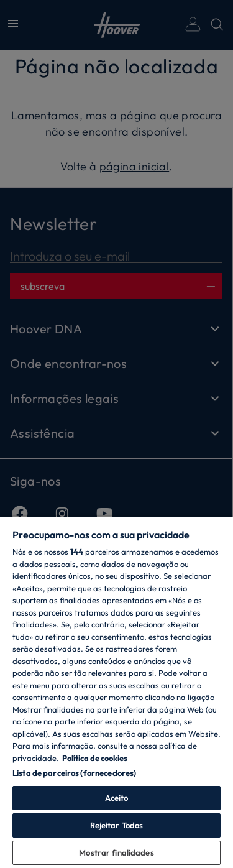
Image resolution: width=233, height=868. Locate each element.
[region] (116, 692)
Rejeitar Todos (117, 825)
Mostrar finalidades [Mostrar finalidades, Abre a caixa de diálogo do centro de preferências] (116, 852)
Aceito (117, 798)
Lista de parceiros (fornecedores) (74, 773)
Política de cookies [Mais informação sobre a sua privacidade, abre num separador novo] (95, 758)
